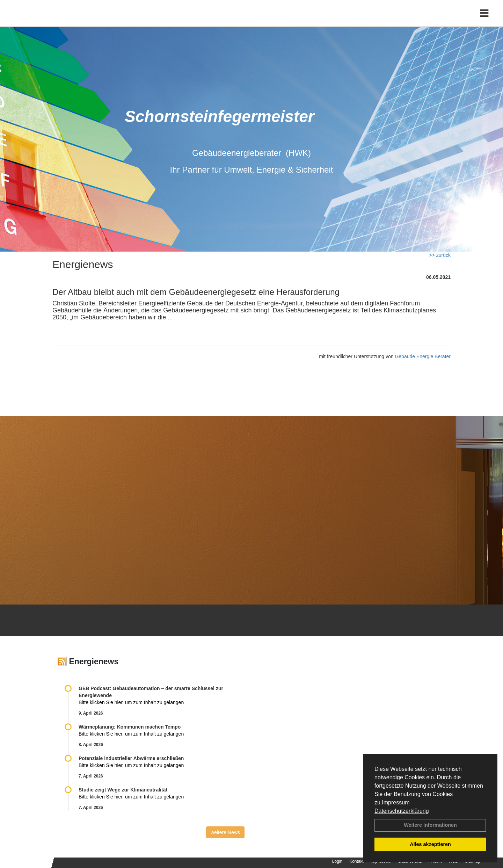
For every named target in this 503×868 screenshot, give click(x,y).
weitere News (225, 832)
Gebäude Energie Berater (423, 356)
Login (337, 861)
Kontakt (356, 861)
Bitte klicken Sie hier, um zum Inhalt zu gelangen (131, 702)
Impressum (396, 802)
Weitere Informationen (430, 825)
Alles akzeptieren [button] (430, 844)
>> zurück (440, 255)
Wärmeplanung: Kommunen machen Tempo (130, 727)
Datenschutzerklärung (402, 811)
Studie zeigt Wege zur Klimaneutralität (123, 790)
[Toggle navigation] (484, 20)
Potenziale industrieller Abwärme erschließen (131, 758)
